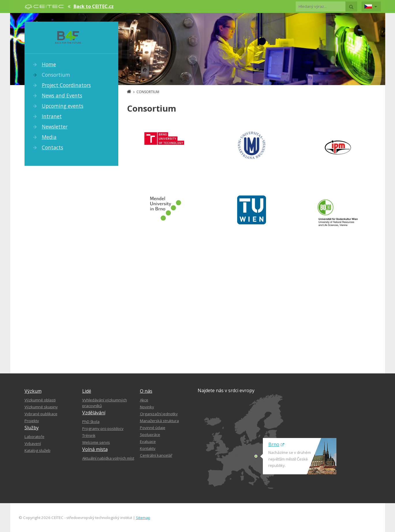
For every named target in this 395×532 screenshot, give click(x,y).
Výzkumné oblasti (40, 400)
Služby (32, 428)
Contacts (53, 147)
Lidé (87, 391)
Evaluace (148, 441)
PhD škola (91, 422)
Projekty (32, 421)
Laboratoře (34, 437)
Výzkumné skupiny (41, 407)
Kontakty (148, 448)
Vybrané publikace (41, 414)
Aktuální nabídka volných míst (108, 458)
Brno (276, 444)
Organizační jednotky (159, 414)
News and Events (62, 95)
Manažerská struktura (159, 421)
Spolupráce (150, 435)
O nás (146, 391)
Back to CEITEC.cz (94, 6)
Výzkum (33, 391)
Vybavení (33, 443)
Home (49, 64)
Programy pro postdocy (103, 428)
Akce (144, 400)
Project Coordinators (66, 85)
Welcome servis (96, 442)
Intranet (52, 116)
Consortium (56, 75)
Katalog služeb (38, 450)
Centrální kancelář (156, 455)
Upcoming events (63, 106)
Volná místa (95, 449)
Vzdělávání (94, 413)
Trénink (89, 435)
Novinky (147, 407)
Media (49, 137)
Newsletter (55, 127)
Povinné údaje (153, 428)
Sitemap (143, 518)
